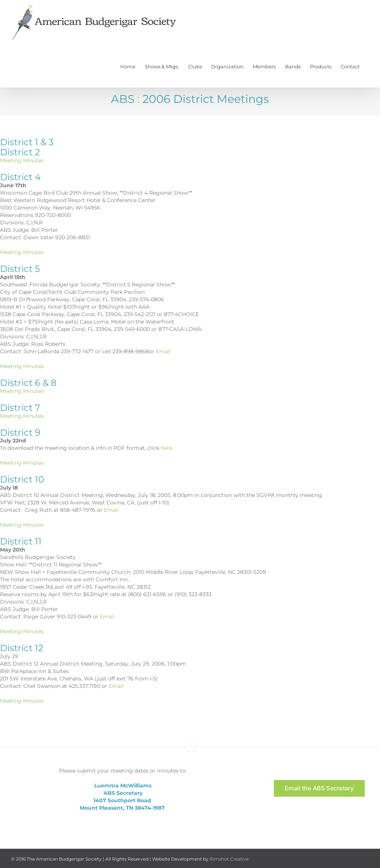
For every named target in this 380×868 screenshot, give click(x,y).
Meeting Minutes (22, 160)
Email (163, 351)
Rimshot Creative (229, 859)
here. (167, 448)
